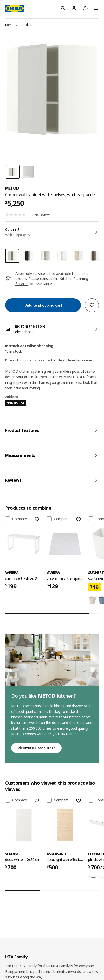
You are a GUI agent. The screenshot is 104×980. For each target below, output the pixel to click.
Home (9, 25)
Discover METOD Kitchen (36, 748)
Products (27, 25)
